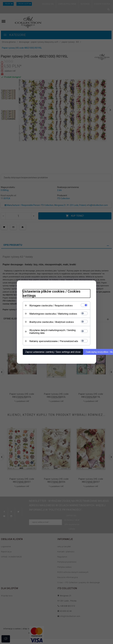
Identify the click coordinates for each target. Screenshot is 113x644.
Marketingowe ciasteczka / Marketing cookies (53, 314)
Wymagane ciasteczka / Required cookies (51, 305)
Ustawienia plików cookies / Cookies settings (52, 293)
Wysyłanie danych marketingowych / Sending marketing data (52, 331)
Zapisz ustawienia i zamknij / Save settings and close (53, 352)
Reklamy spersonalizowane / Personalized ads (54, 341)
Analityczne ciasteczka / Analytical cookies (52, 322)
